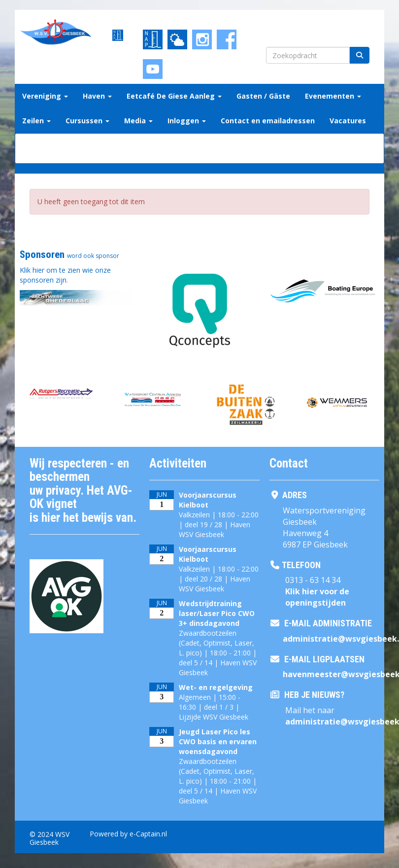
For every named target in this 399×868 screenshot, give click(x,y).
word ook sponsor (93, 256)
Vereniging (45, 96)
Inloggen (187, 121)
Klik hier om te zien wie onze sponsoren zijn (65, 275)
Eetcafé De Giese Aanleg (174, 96)
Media (138, 121)
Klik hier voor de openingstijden (317, 597)
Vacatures (348, 121)
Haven (97, 96)
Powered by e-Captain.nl (128, 834)
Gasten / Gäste (263, 96)
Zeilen (36, 121)
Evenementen (333, 96)
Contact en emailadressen (268, 121)
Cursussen (87, 121)
